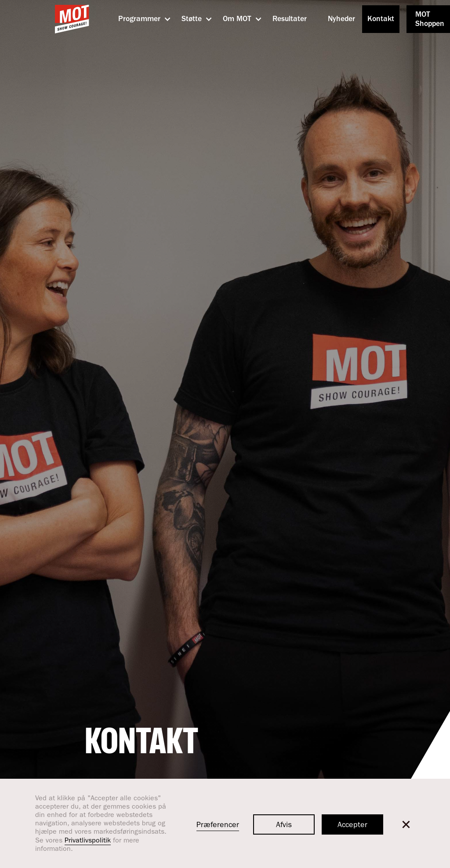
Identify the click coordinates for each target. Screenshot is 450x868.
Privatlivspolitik (88, 841)
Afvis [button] (284, 826)
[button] (139, 20)
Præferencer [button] (218, 826)
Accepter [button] (352, 826)
